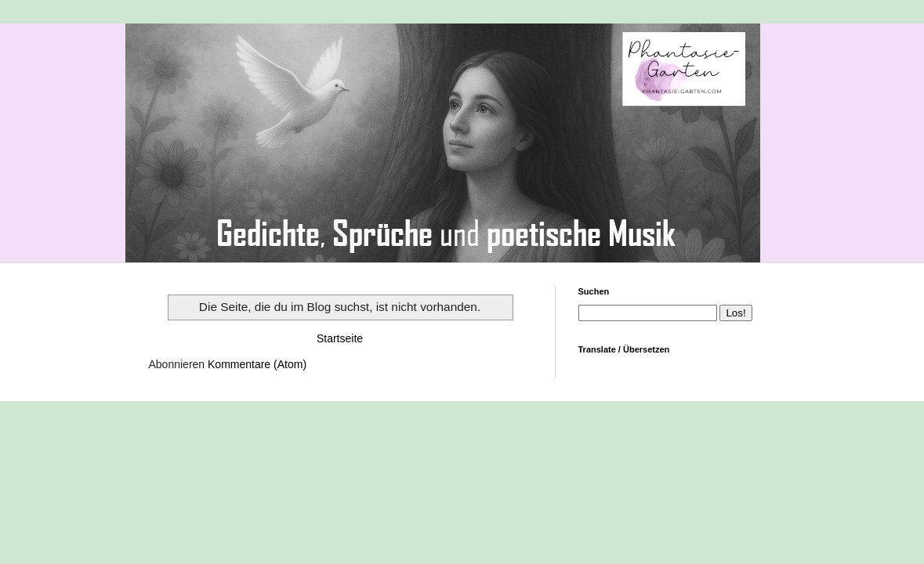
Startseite (340, 338)
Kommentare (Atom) (257, 364)
